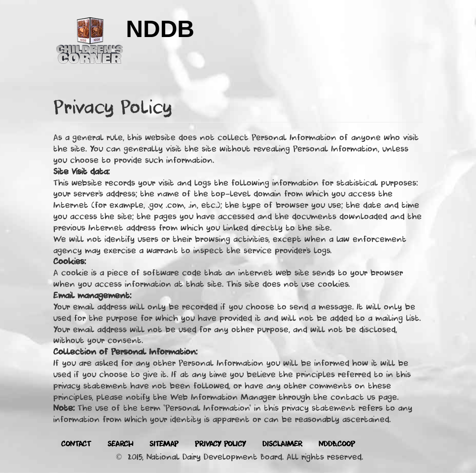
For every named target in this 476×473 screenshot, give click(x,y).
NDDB (160, 29)
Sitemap (164, 444)
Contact (76, 444)
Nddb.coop (337, 444)
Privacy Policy (220, 444)
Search (120, 444)
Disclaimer (282, 444)
